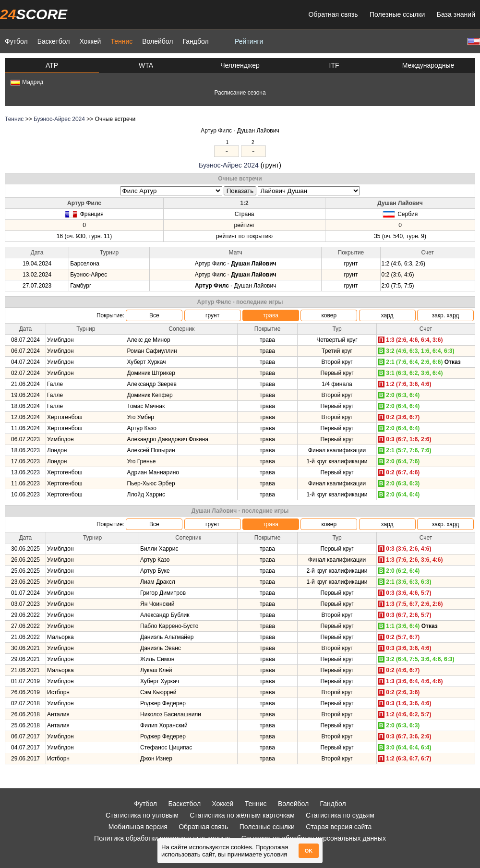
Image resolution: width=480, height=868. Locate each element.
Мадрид (27, 82)
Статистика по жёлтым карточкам (242, 815)
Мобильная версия (138, 827)
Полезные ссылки (397, 14)
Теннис (121, 41)
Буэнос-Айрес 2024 (59, 119)
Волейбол (157, 41)
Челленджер (240, 65)
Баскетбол (54, 41)
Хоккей (90, 41)
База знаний (456, 14)
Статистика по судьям (340, 815)
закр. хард (446, 315)
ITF (334, 65)
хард (387, 315)
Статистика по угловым (142, 815)
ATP (52, 65)
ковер (329, 315)
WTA (146, 65)
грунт (212, 315)
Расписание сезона (240, 93)
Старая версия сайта (339, 827)
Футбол (16, 41)
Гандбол (195, 41)
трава (271, 315)
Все (154, 315)
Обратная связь (333, 14)
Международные (428, 65)
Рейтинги (249, 41)
